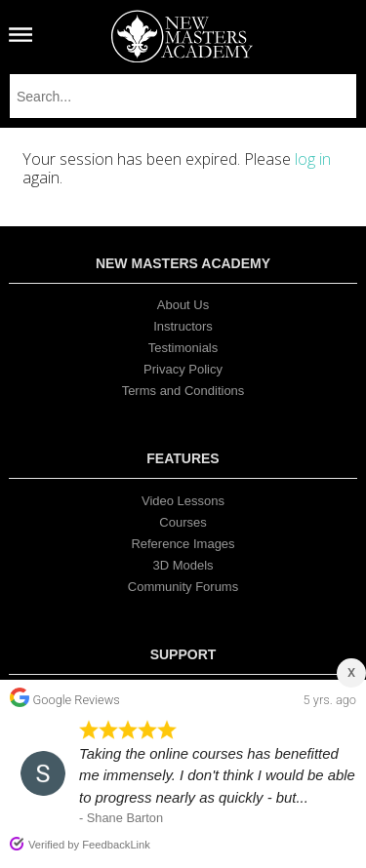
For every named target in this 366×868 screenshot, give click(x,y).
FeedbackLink (116, 845)
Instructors (183, 326)
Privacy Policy (183, 369)
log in (313, 159)
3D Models (183, 565)
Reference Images (183, 544)
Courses (183, 522)
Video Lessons (183, 501)
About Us (183, 305)
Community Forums (183, 587)
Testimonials (183, 348)
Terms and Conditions (183, 391)
